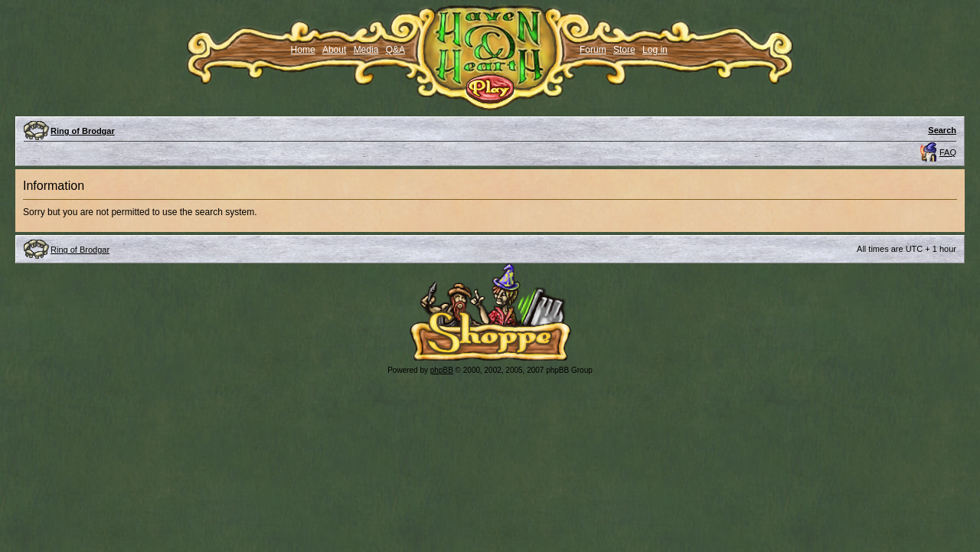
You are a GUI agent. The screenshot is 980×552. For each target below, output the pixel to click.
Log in (655, 50)
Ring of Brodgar (83, 131)
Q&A (395, 50)
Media (366, 50)
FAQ (948, 152)
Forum (593, 50)
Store (624, 50)
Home (303, 50)
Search (942, 130)
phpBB (442, 370)
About (334, 50)
